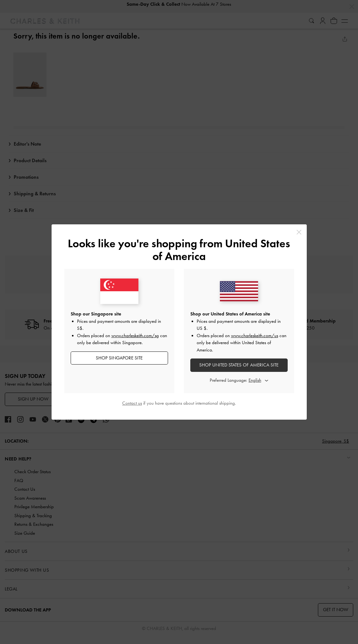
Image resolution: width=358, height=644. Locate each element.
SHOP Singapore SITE (119, 358)
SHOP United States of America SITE (239, 365)
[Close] (299, 232)
